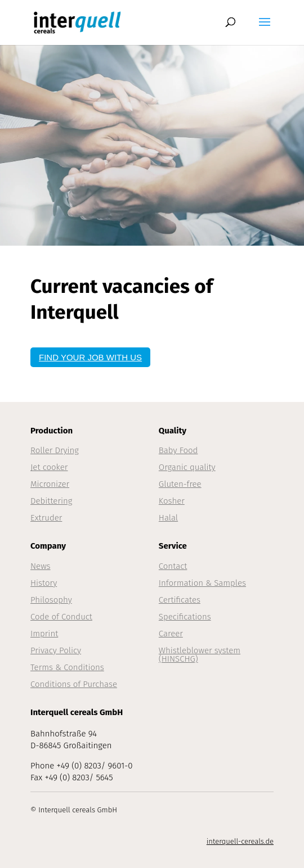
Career (171, 634)
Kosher (172, 501)
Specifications (185, 617)
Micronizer (50, 484)
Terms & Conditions (67, 667)
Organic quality (187, 467)
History (44, 583)
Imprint (44, 634)
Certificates (180, 600)
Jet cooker (49, 467)
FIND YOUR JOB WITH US (90, 357)
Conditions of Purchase (74, 684)
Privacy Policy (56, 650)
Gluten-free (180, 484)
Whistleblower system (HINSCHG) (200, 655)
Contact (173, 566)
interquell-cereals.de (240, 841)
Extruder (46, 518)
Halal (168, 518)
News (41, 566)
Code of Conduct (61, 617)
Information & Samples (202, 583)
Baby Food (178, 450)
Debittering (51, 501)
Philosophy (51, 600)
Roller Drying (55, 450)
